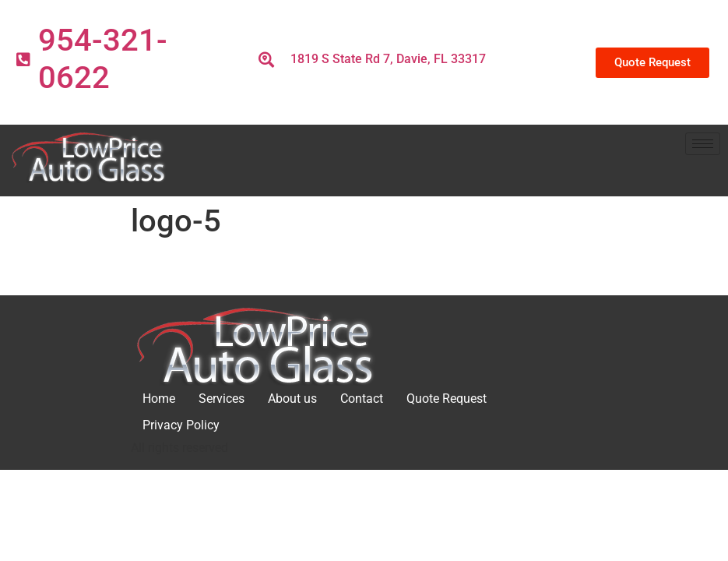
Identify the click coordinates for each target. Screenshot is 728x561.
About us (292, 399)
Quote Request (447, 399)
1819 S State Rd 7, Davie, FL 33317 (388, 59)
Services (222, 399)
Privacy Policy (181, 425)
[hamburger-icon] (703, 144)
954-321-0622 (103, 59)
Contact (362, 399)
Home (159, 399)
